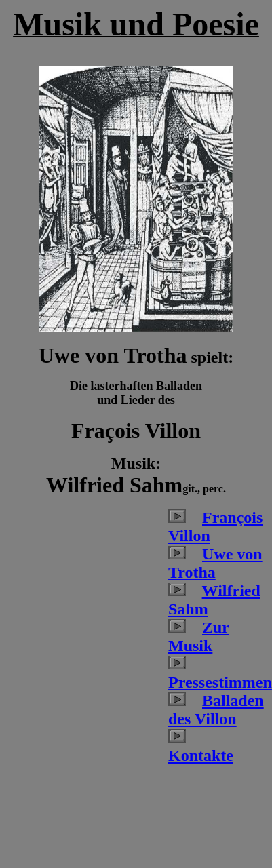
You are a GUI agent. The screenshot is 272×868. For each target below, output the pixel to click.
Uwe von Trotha (215, 563)
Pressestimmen (220, 682)
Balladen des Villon (216, 710)
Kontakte (201, 755)
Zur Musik (199, 636)
